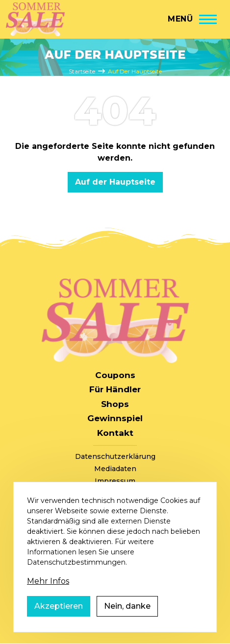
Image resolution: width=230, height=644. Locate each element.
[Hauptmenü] (192, 19)
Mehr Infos (48, 595)
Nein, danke (127, 620)
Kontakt (115, 433)
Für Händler (115, 389)
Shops (115, 404)
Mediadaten (115, 469)
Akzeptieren (59, 620)
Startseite (82, 71)
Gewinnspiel (115, 418)
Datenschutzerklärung (115, 456)
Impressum (115, 481)
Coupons (115, 375)
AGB (115, 493)
